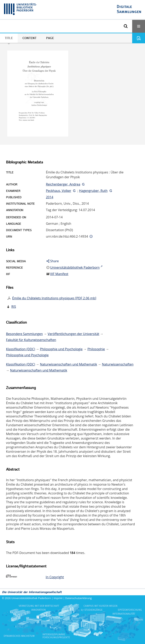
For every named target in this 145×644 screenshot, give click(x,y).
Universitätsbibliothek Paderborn (31, 598)
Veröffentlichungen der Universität (74, 334)
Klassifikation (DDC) (21, 349)
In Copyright (55, 577)
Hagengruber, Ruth (93, 191)
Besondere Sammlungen (24, 334)
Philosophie (96, 349)
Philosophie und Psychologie (61, 349)
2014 (50, 197)
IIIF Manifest (59, 274)
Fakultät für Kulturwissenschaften (31, 340)
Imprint (58, 598)
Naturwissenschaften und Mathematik (68, 364)
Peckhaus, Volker (59, 191)
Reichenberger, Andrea (63, 184)
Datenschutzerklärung (78, 598)
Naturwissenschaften (118, 364)
